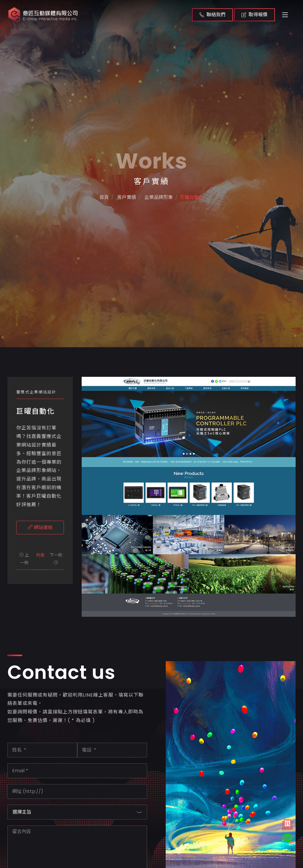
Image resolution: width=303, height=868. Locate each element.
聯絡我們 (212, 15)
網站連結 (40, 527)
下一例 (56, 558)
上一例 (24, 559)
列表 (40, 555)
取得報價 (254, 15)
